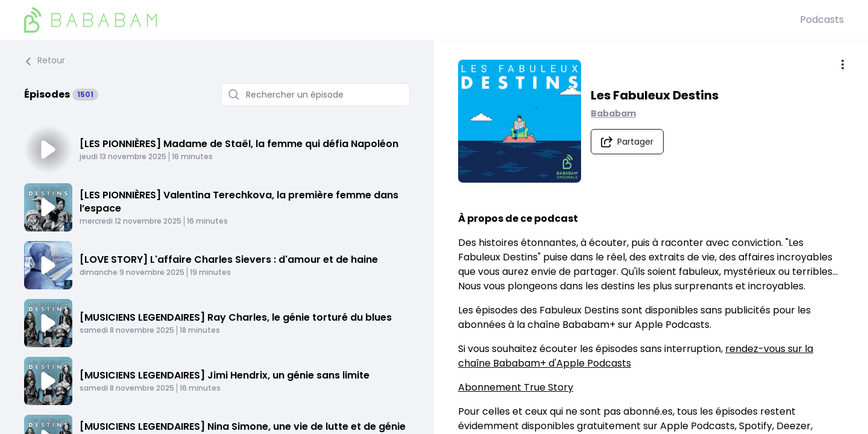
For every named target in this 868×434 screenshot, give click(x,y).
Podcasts (822, 20)
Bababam (613, 113)
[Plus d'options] (843, 64)
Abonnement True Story (516, 387)
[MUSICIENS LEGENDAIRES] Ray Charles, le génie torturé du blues (236, 317)
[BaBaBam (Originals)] (412, 20)
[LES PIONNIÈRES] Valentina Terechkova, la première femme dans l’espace (239, 202)
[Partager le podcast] (627, 142)
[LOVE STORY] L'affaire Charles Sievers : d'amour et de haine (229, 259)
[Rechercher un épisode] (316, 95)
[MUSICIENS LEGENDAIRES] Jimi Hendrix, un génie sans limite (225, 375)
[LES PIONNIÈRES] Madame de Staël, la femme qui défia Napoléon (239, 144)
